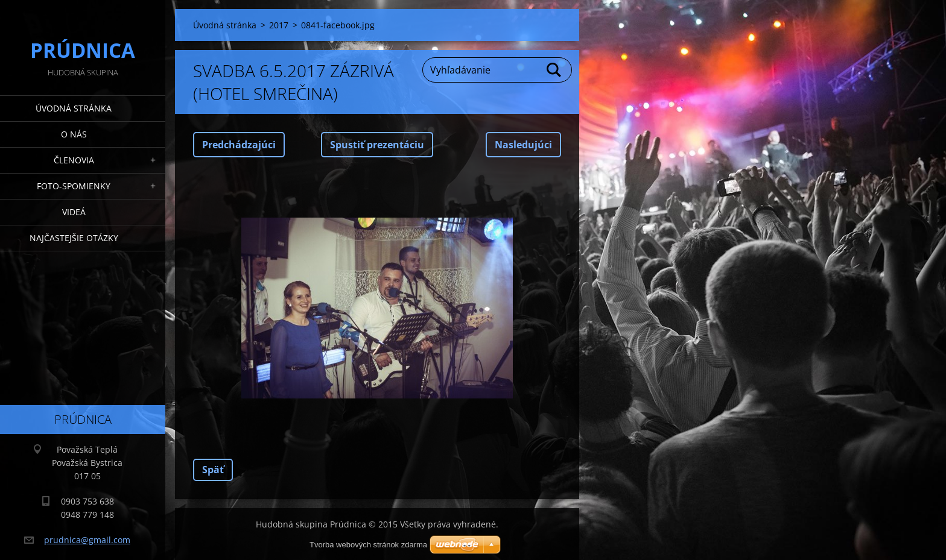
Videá (74, 212)
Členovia (74, 160)
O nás (74, 134)
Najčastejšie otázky (74, 238)
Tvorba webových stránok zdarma (368, 545)
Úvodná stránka (74, 108)
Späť (213, 470)
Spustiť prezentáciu (377, 145)
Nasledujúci (523, 145)
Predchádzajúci (239, 145)
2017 (279, 25)
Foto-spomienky (74, 186)
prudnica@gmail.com (87, 540)
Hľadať (554, 70)
